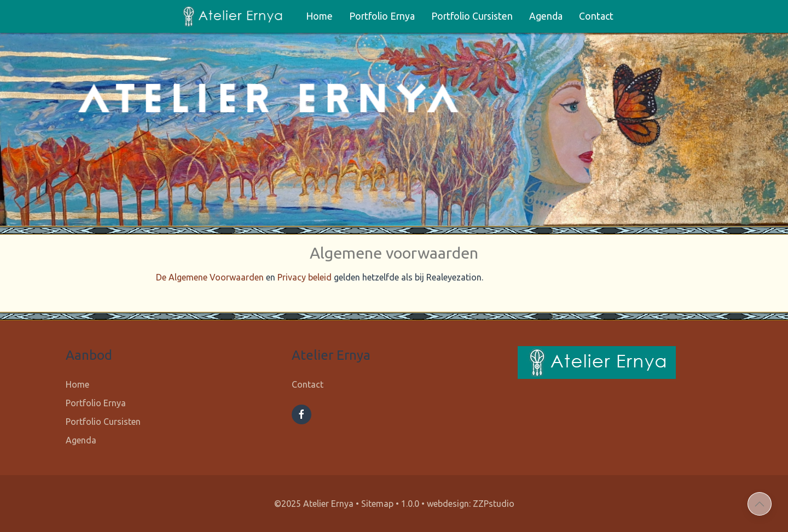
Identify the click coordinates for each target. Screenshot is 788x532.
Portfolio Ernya (382, 16)
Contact (596, 16)
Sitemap (377, 504)
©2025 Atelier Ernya (314, 504)
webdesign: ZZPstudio (471, 504)
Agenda (546, 16)
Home (319, 16)
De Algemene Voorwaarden (210, 277)
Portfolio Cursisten (472, 16)
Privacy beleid (305, 277)
